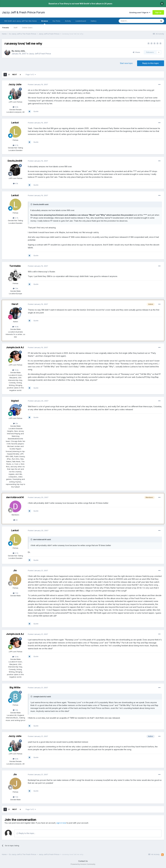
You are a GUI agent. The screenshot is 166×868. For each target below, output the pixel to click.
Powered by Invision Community (83, 864)
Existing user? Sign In (140, 12)
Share (136, 52)
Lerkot (15, 123)
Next (15, 75)
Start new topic (126, 63)
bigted (15, 401)
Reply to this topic (151, 63)
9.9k (15, 107)
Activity (68, 21)
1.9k (15, 710)
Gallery (94, 21)
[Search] (132, 21)
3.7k (15, 145)
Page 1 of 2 (31, 75)
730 (15, 593)
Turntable (15, 266)
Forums (6, 28)
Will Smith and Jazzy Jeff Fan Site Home (20, 21)
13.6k (15, 370)
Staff (15, 28)
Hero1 (15, 304)
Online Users (27, 28)
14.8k (15, 327)
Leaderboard (81, 21)
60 (15, 520)
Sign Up (158, 12)
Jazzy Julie (20, 51)
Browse (45, 22)
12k (15, 423)
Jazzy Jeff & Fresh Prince (40, 54)
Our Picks (56, 21)
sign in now (61, 823)
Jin (15, 570)
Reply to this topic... (26, 833)
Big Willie (15, 687)
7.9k (15, 288)
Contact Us (83, 861)
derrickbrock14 (15, 497)
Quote (36, 111)
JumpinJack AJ (15, 347)
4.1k (15, 183)
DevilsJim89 (15, 161)
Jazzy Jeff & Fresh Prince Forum (23, 12)
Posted (38, 84)
